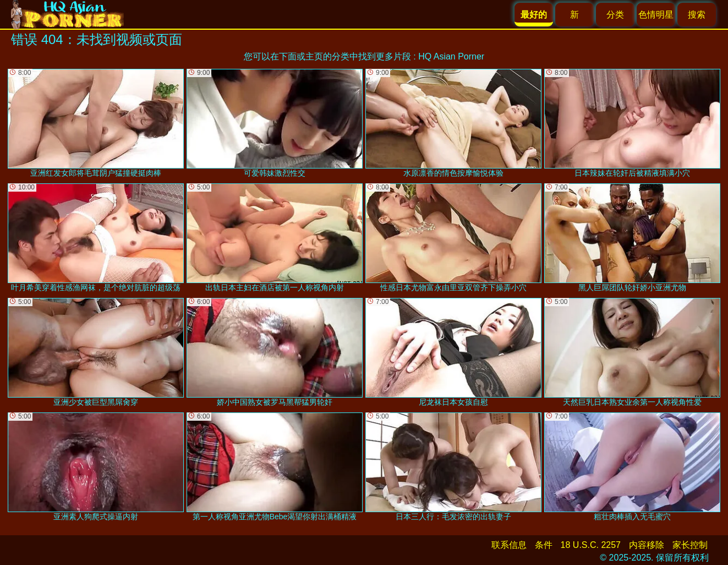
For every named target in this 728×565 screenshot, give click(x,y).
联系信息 (509, 545)
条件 (544, 545)
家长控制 (690, 545)
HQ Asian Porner (451, 56)
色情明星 (656, 15)
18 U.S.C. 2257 (591, 545)
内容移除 (647, 545)
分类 (615, 15)
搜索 (697, 15)
